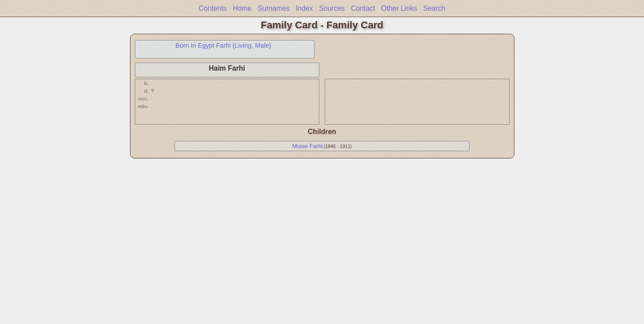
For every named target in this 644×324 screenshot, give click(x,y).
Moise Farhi (308, 146)
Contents (213, 8)
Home (242, 8)
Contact (363, 8)
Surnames (274, 8)
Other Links (399, 8)
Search (434, 8)
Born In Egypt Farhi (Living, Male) (223, 45)
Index (304, 8)
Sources (332, 8)
